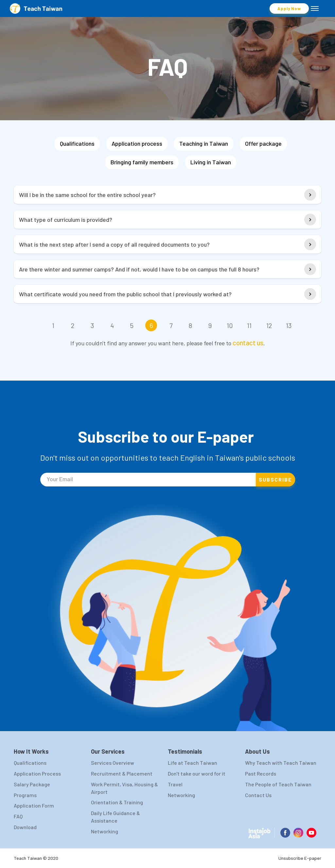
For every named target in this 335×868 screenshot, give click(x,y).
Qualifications (77, 143)
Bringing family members (142, 162)
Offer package (263, 143)
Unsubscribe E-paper (300, 858)
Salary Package (32, 784)
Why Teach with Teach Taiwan (281, 763)
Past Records (261, 773)
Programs (25, 795)
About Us (257, 751)
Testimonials (185, 751)
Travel (175, 784)
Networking (105, 831)
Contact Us (258, 795)
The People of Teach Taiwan (278, 784)
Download (25, 827)
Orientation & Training (117, 802)
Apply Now (289, 8)
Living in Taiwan (211, 162)
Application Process (37, 773)
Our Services (108, 751)
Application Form (34, 805)
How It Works (31, 751)
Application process (137, 143)
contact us (248, 343)
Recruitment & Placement (122, 773)
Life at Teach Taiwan (193, 763)
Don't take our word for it (197, 773)
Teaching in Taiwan (204, 143)
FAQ (18, 816)
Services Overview (113, 763)
